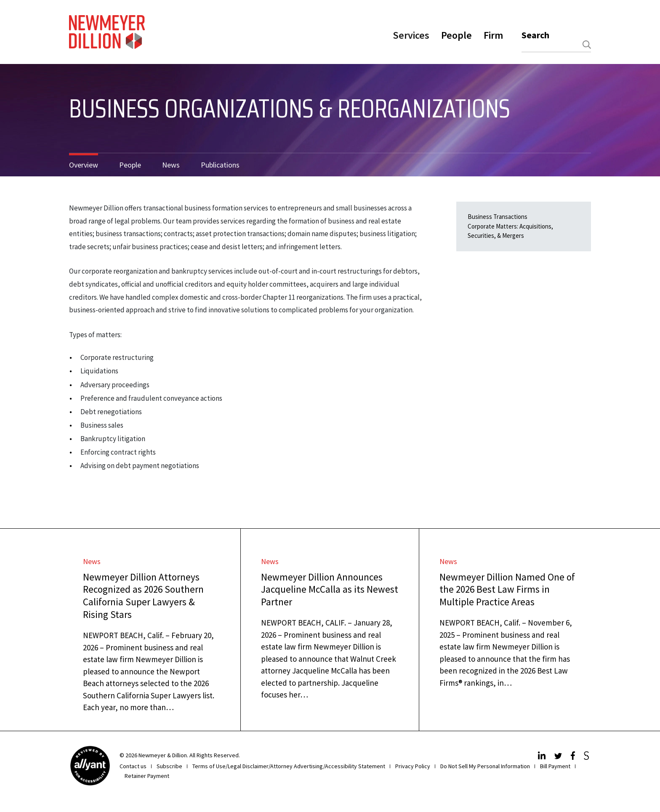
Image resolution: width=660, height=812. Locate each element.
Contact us (133, 766)
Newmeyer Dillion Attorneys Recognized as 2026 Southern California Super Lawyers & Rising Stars (143, 596)
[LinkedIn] (543, 757)
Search (535, 35)
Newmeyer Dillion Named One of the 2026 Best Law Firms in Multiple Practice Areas (507, 590)
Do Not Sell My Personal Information (485, 766)
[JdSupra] (587, 757)
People (130, 165)
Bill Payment (555, 766)
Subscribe (169, 766)
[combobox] (556, 45)
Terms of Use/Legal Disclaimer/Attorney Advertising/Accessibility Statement (289, 766)
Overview (84, 165)
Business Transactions (498, 217)
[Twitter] (559, 757)
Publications (220, 165)
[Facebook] (574, 757)
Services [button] (411, 35)
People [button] (456, 35)
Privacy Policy (413, 766)
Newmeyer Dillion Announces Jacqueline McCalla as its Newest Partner (330, 590)
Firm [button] (493, 35)
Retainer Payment (147, 776)
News (171, 165)
